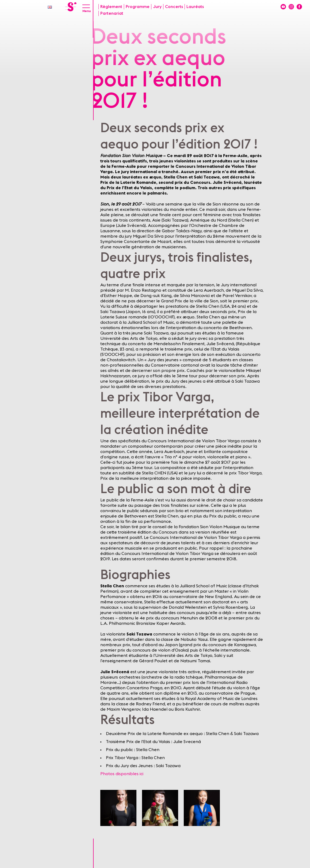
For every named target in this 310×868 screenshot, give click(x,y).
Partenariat (112, 13)
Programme (138, 7)
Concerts (174, 7)
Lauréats (195, 7)
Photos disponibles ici (122, 774)
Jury (157, 7)
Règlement (111, 7)
